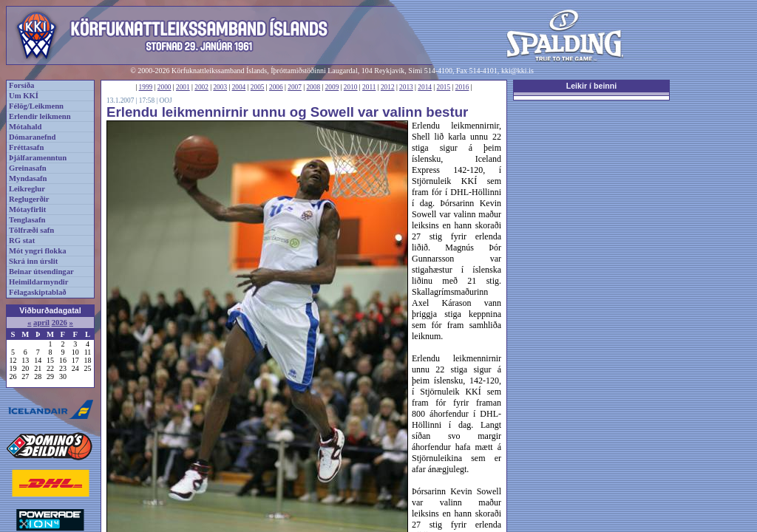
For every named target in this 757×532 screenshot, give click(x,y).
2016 (462, 87)
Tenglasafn (27, 220)
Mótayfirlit (27, 209)
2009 (332, 87)
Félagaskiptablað (38, 292)
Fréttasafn (26, 147)
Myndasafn (28, 178)
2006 (276, 87)
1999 (146, 87)
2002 (201, 87)
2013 (406, 87)
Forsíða (21, 85)
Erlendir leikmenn (40, 116)
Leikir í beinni (592, 86)
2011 (369, 87)
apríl (41, 323)
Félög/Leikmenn (36, 106)
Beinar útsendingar (41, 272)
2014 (425, 87)
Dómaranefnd (32, 137)
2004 (239, 87)
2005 (258, 87)
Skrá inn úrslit (33, 261)
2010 (351, 87)
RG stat (22, 241)
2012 (388, 87)
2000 (164, 87)
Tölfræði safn (31, 230)
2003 (220, 87)
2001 (183, 87)
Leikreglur (27, 189)
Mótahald (25, 127)
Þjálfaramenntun (38, 158)
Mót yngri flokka (38, 251)
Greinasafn (28, 168)
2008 (313, 87)
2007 (295, 87)
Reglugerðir (29, 199)
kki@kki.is (517, 71)
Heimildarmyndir (39, 282)
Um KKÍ (24, 96)
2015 (444, 87)
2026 (60, 323)
